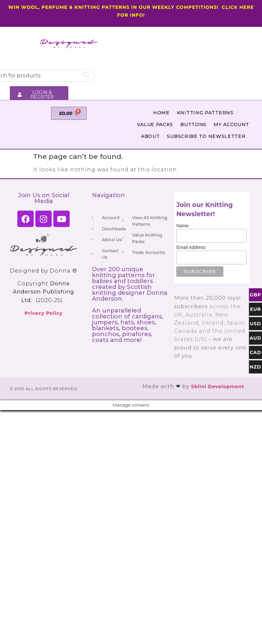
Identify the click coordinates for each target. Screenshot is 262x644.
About (150, 136)
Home (161, 113)
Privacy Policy (44, 313)
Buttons (193, 124)
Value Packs (155, 124)
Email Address (191, 247)
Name (182, 226)
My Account (231, 124)
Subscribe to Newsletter (206, 136)
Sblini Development (218, 387)
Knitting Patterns (205, 113)
